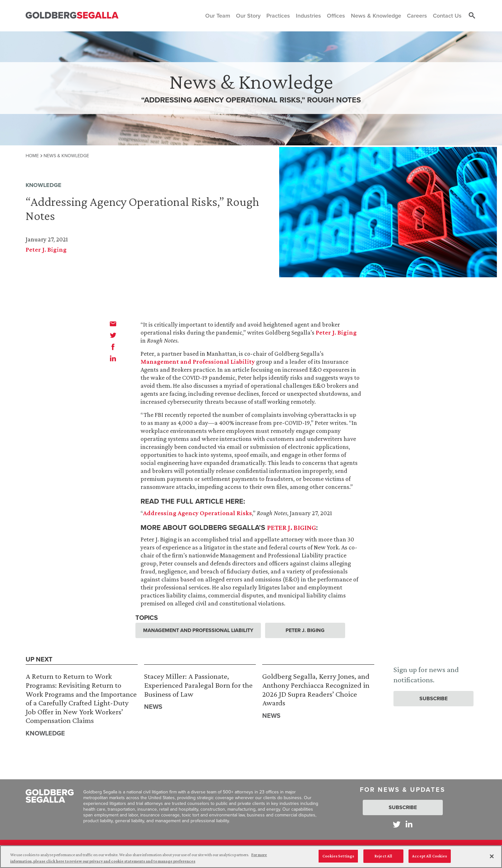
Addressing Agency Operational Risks (198, 513)
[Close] (492, 856)
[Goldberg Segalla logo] (72, 16)
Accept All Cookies (429, 856)
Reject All (383, 856)
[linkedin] (113, 358)
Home (32, 156)
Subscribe (433, 698)
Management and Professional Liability (198, 361)
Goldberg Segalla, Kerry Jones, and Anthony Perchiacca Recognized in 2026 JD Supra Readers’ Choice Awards (316, 689)
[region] (251, 857)
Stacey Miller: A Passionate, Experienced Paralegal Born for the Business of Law (198, 685)
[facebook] (113, 347)
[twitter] (113, 335)
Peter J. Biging (46, 249)
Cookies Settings (338, 856)
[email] (113, 324)
